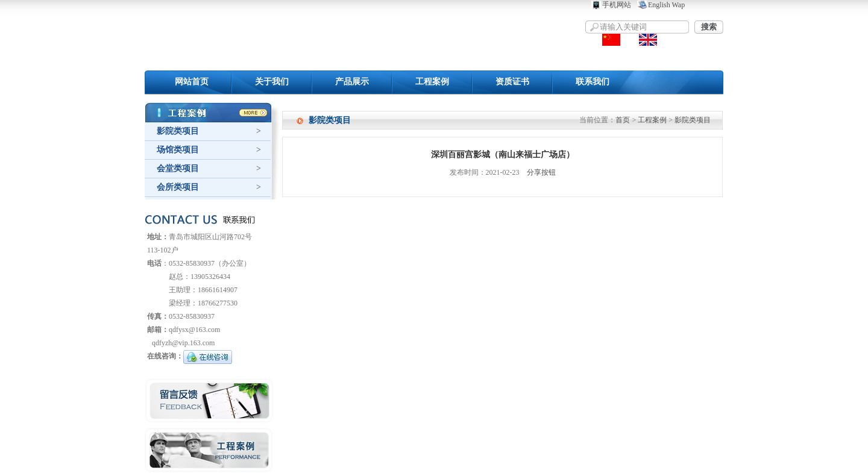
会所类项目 (178, 187)
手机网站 (617, 5)
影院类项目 (178, 131)
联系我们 (593, 82)
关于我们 (272, 82)
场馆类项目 (178, 150)
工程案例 (432, 82)
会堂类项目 (178, 168)
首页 (623, 120)
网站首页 (192, 82)
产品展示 (352, 82)
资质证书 (512, 82)
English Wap (666, 5)
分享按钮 (541, 172)
